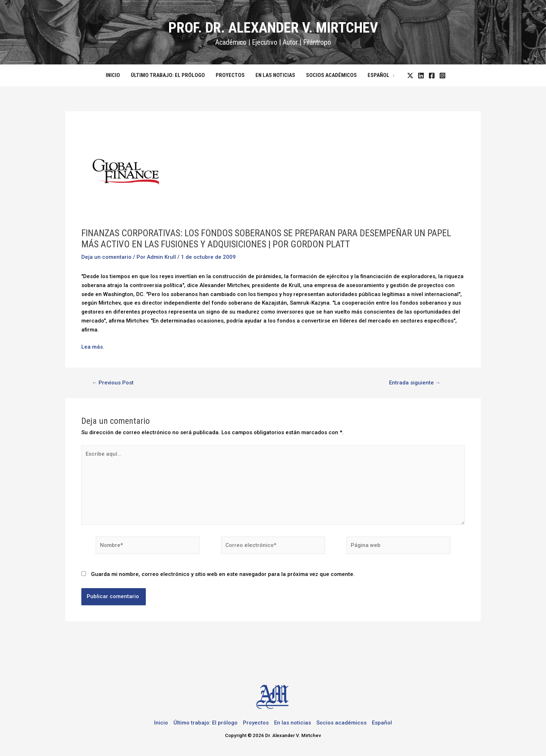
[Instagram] (442, 76)
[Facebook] (432, 76)
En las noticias (275, 75)
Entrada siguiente (415, 383)
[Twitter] (410, 76)
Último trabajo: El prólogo (168, 75)
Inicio (113, 75)
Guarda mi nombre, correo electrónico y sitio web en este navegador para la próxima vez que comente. (223, 574)
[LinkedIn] (421, 76)
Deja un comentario (106, 257)
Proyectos (230, 75)
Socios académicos (331, 75)
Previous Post (113, 383)
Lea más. (93, 347)
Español (379, 75)
